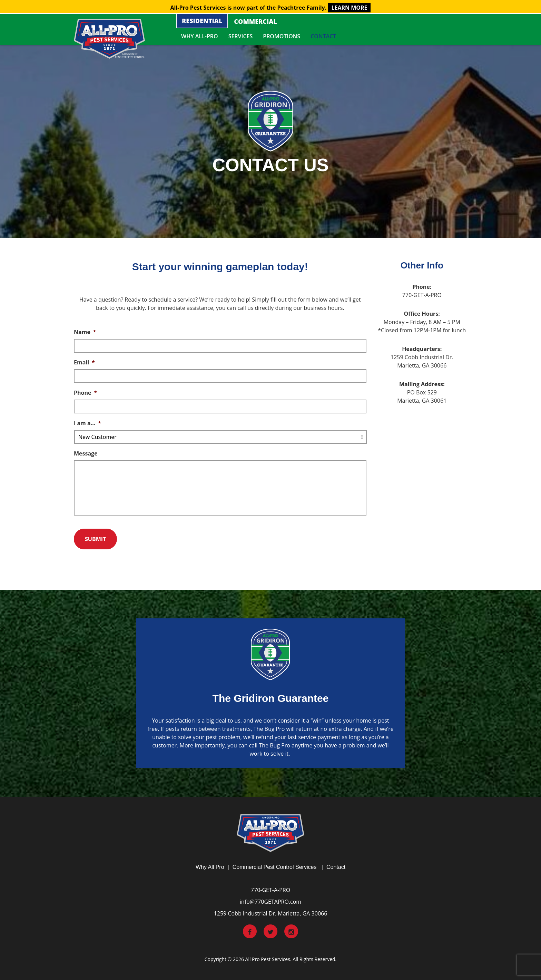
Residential (202, 21)
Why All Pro (210, 867)
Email (84, 362)
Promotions (282, 36)
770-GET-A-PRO (270, 890)
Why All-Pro (200, 36)
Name (85, 332)
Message (86, 454)
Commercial (255, 21)
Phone (85, 393)
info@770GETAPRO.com (270, 902)
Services (241, 36)
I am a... (87, 423)
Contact (323, 36)
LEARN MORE (349, 8)
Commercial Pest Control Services (275, 867)
